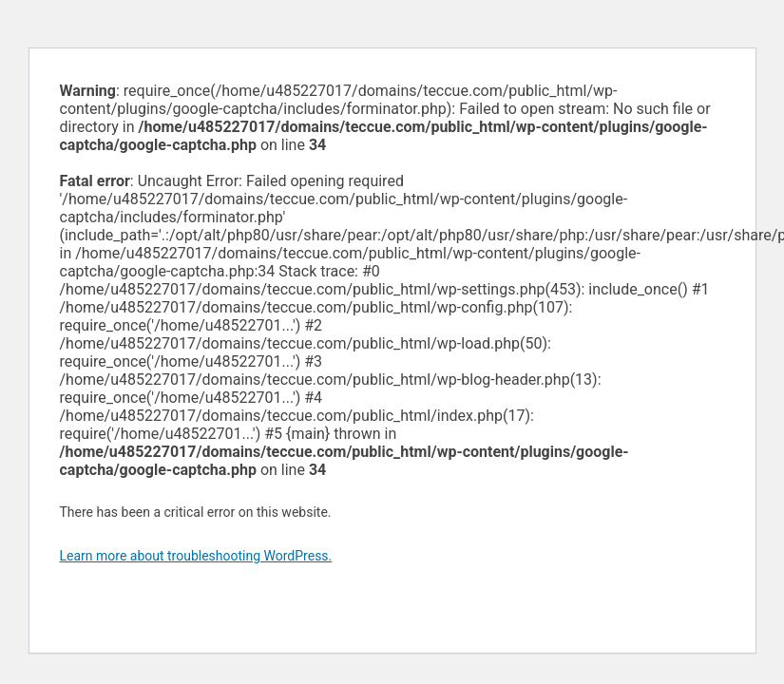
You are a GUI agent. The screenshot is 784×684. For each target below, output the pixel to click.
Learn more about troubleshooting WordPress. (196, 556)
